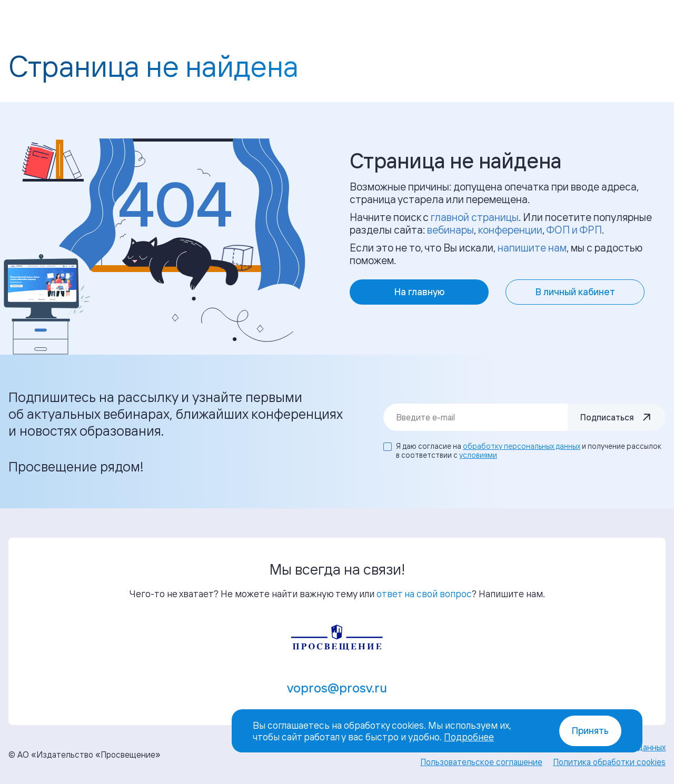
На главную (419, 292)
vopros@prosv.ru (337, 688)
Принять (590, 731)
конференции (510, 230)
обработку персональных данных (522, 446)
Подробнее (469, 737)
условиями (478, 455)
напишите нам (532, 248)
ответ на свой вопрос (424, 594)
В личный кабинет (575, 292)
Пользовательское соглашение (481, 762)
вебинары (450, 230)
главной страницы (475, 217)
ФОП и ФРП (574, 230)
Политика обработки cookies (609, 762)
